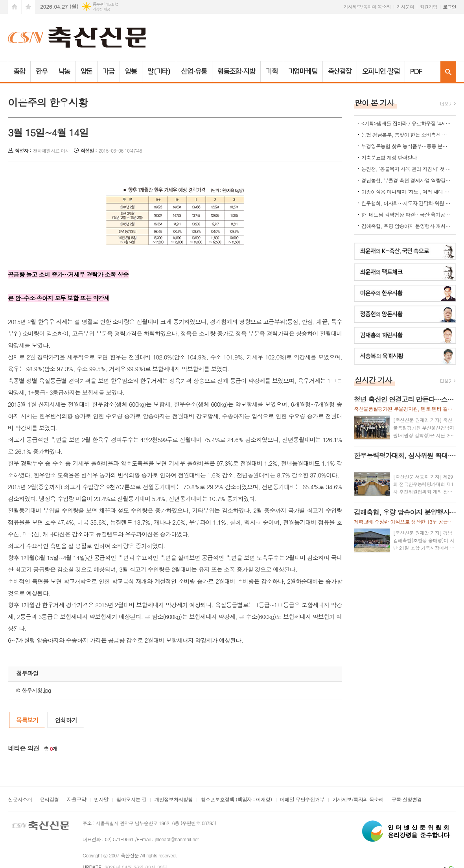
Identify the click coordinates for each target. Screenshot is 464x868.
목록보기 (27, 720)
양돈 (87, 72)
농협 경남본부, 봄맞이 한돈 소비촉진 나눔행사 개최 (407, 135)
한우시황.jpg (34, 690)
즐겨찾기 (28, 7)
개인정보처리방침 (173, 800)
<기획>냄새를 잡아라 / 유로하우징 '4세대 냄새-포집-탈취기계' (407, 123)
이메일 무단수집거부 (302, 800)
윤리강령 (49, 800)
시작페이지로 (15, 7)
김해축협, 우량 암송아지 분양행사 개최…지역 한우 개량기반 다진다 (407, 226)
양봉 (131, 72)
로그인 (449, 6)
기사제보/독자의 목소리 (367, 6)
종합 (19, 72)
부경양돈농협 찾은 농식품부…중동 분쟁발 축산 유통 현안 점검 (407, 146)
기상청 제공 (101, 9)
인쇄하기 (66, 720)
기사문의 (405, 6)
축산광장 (340, 72)
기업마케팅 (303, 72)
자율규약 (76, 800)
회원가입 (428, 6)
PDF (416, 72)
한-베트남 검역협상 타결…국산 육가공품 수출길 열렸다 (407, 215)
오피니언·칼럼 (381, 72)
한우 (42, 72)
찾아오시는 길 (132, 800)
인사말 (101, 800)
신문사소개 (20, 800)
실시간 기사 (373, 380)
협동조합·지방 (236, 72)
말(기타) (159, 72)
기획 (272, 72)
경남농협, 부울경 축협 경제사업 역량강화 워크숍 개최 (407, 180)
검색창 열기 (448, 72)
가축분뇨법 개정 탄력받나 (389, 158)
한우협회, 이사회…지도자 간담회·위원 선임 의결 (407, 203)
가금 (109, 72)
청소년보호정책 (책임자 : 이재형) (236, 800)
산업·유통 (194, 72)
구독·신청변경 (407, 800)
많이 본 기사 (374, 102)
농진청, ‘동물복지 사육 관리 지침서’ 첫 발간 (407, 169)
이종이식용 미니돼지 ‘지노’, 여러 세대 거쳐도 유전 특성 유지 (407, 192)
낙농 (64, 72)
